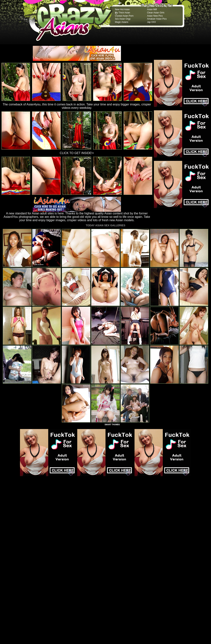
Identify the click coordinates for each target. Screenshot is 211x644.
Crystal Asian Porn (124, 16)
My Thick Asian (122, 13)
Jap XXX (151, 22)
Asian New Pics (155, 16)
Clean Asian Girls (156, 13)
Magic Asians (122, 22)
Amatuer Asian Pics (157, 19)
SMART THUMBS (112, 425)
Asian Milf (152, 9)
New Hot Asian (122, 9)
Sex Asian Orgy (123, 19)
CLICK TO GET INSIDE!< (77, 153)
